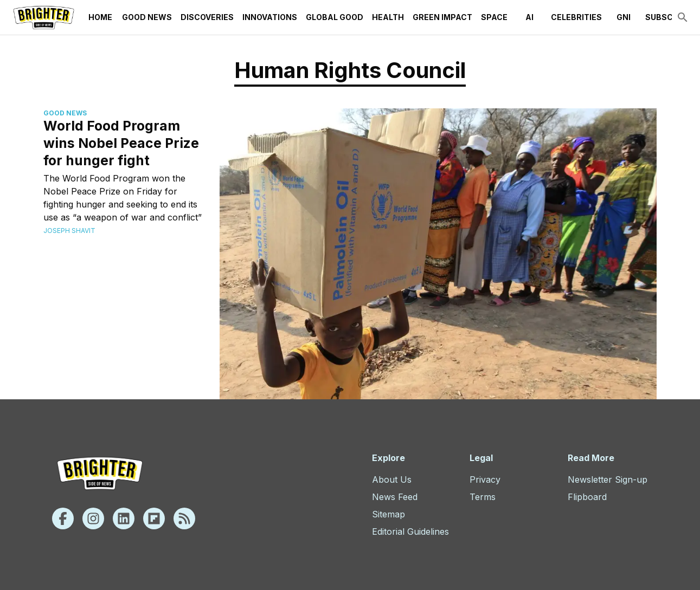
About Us (392, 479)
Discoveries (207, 17)
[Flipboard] (154, 518)
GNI (624, 17)
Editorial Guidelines (410, 531)
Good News (147, 17)
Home (100, 17)
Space (494, 17)
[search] (683, 17)
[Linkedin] (124, 518)
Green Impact (442, 17)
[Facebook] (63, 518)
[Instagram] (93, 518)
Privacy (485, 479)
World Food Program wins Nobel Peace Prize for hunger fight (121, 143)
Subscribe (668, 17)
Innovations (270, 17)
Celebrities (576, 17)
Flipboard (587, 497)
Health (388, 17)
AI (529, 17)
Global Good (335, 17)
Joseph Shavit (69, 231)
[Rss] (184, 518)
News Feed (395, 497)
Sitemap (388, 514)
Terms (483, 497)
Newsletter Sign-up (608, 479)
